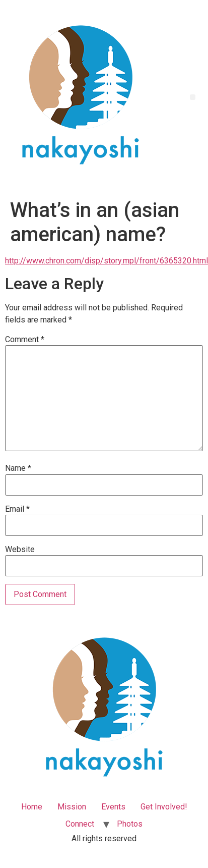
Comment (25, 340)
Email (17, 509)
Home (32, 807)
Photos (130, 824)
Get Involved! (164, 807)
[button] (193, 97)
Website (20, 550)
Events (113, 807)
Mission (72, 807)
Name (18, 468)
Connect (80, 824)
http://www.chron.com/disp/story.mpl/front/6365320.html (107, 261)
